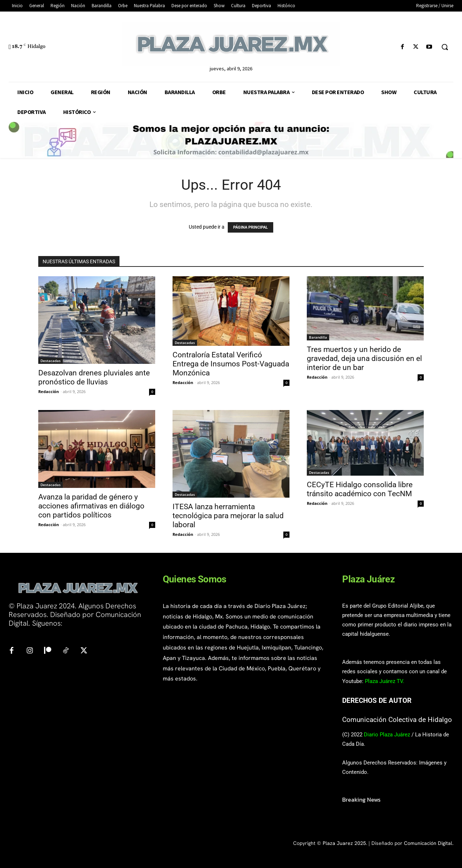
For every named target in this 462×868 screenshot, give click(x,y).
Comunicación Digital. (429, 843)
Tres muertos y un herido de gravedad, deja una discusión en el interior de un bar (364, 358)
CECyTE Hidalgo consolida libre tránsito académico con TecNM (360, 489)
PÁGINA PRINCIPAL (250, 227)
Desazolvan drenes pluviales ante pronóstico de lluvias (94, 377)
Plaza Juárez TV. (385, 681)
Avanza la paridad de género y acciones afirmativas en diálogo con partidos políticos (91, 506)
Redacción (49, 391)
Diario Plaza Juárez (387, 735)
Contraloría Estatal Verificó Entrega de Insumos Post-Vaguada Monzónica (231, 364)
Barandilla (318, 337)
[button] (445, 47)
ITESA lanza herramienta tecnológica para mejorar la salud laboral (228, 516)
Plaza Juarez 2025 (344, 843)
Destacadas (51, 361)
